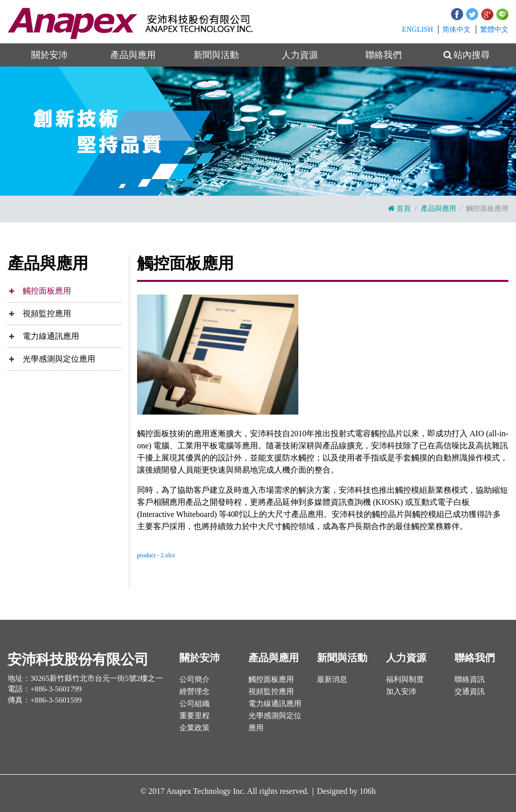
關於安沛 (49, 55)
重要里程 (195, 715)
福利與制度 (405, 679)
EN (418, 29)
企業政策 (195, 728)
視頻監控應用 (47, 313)
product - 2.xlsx (156, 555)
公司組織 (195, 703)
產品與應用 (133, 55)
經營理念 (195, 691)
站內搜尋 (467, 55)
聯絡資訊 (470, 679)
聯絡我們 (383, 55)
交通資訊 (470, 691)
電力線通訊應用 (51, 336)
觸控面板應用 (47, 291)
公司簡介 (195, 679)
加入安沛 (401, 691)
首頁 (399, 208)
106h (368, 791)
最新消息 (332, 679)
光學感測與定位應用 (59, 359)
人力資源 (300, 55)
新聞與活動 (216, 55)
